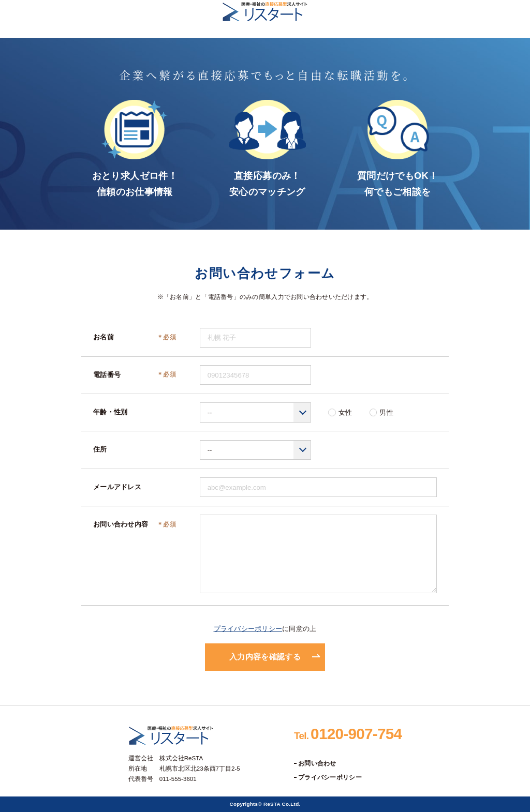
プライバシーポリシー (248, 629)
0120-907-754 (348, 734)
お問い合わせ (317, 763)
